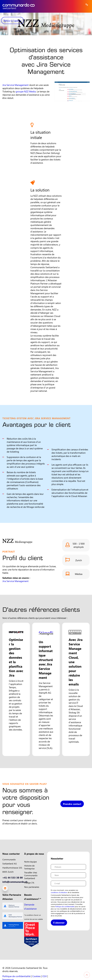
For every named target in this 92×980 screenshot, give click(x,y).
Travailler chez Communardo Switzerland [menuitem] (31, 875)
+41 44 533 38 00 (13, 877)
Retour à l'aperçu (12, 21)
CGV (45, 976)
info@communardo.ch (15, 882)
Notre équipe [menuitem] (30, 862)
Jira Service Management (15, 85)
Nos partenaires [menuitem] (32, 887)
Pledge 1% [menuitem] (29, 883)
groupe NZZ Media (26, 91)
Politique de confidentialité (65, 906)
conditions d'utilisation (59, 892)
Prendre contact (72, 810)
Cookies (36, 976)
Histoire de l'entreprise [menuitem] (29, 867)
